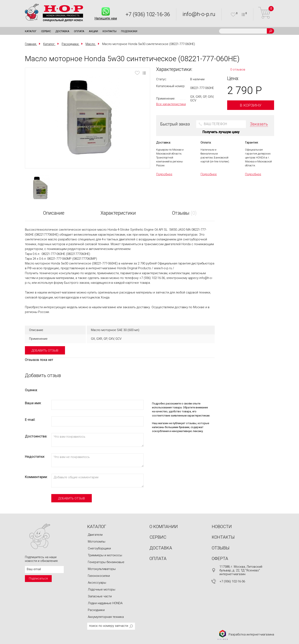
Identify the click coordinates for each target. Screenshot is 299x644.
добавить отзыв (45, 351)
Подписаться (38, 578)
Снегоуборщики (99, 548)
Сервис (46, 31)
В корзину (251, 105)
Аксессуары (97, 583)
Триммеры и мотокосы (105, 555)
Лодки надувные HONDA (105, 603)
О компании (164, 527)
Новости (222, 527)
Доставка (62, 31)
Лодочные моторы (102, 589)
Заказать (259, 124)
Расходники (96, 610)
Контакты (110, 31)
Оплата (79, 31)
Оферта (220, 559)
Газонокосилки (99, 576)
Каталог (31, 31)
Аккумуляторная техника (106, 617)
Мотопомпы (97, 542)
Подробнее (164, 174)
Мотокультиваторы (102, 569)
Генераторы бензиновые (106, 562)
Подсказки (129, 31)
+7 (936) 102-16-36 (148, 14)
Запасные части (100, 596)
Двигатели (95, 535)
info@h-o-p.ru (199, 14)
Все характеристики (171, 104)
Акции (93, 31)
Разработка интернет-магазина (246, 635)
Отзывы (221, 548)
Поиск (270, 31)
